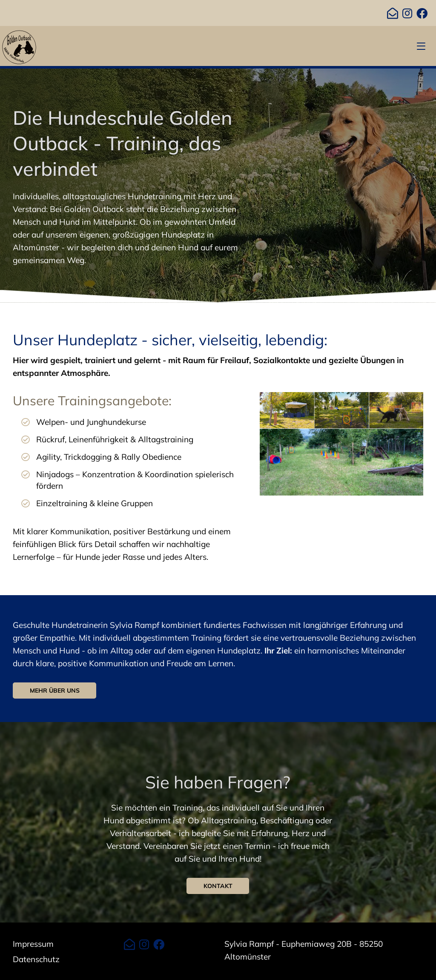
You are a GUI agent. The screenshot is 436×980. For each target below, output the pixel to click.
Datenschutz (36, 959)
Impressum (33, 944)
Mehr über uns (55, 691)
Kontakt (218, 886)
